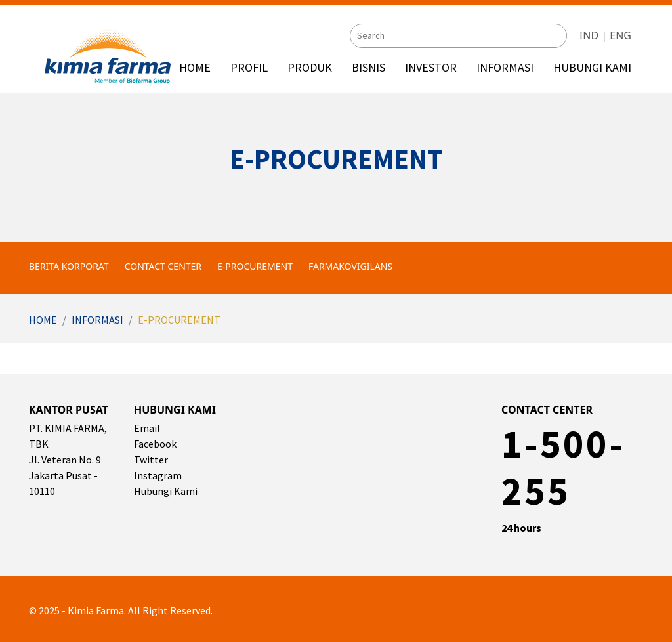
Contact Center (163, 266)
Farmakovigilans (350, 266)
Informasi (97, 320)
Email (147, 428)
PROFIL (249, 67)
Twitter (151, 460)
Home (43, 320)
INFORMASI (505, 67)
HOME (195, 67)
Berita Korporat (69, 266)
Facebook (155, 444)
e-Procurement (255, 266)
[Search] (458, 36)
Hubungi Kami (166, 491)
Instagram (158, 475)
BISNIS (368, 67)
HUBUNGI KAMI (592, 67)
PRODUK (310, 67)
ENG (620, 35)
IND (589, 35)
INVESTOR (431, 67)
